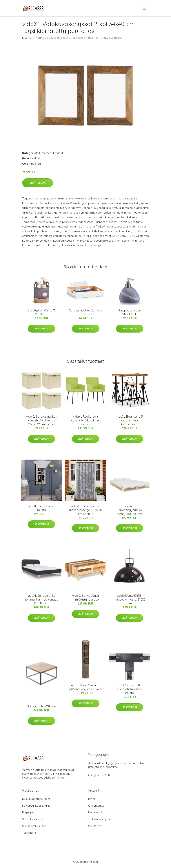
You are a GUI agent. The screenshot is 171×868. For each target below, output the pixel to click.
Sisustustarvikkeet (34, 826)
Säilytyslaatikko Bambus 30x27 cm (85, 312)
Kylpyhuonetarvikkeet (36, 799)
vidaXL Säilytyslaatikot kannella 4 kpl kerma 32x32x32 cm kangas (41, 420)
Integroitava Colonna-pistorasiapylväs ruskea (85, 687)
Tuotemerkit (46, 153)
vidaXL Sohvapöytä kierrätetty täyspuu (85, 598)
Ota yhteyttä (96, 806)
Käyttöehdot (96, 812)
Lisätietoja (38, 183)
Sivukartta (95, 826)
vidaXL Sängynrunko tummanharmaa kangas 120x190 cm (41, 599)
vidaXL (59, 153)
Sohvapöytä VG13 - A (42, 706)
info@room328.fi (99, 775)
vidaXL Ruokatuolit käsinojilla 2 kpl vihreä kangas (85, 420)
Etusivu (27, 38)
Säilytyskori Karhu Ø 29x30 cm (41, 312)
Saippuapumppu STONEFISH (130, 312)
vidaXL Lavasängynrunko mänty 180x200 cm (130, 510)
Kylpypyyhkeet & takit (36, 806)
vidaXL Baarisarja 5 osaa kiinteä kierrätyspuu (130, 420)
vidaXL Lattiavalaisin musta (41, 508)
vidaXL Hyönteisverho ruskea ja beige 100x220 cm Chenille (86, 510)
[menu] (144, 8)
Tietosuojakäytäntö (101, 819)
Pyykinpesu (29, 812)
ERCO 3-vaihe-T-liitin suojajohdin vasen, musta (130, 689)
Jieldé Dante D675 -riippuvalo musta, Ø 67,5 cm (130, 599)
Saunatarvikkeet (33, 819)
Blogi (92, 799)
